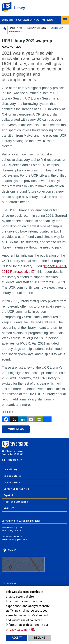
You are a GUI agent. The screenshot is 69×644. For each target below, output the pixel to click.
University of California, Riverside (28, 20)
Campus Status (13, 476)
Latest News (16, 28)
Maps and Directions (16, 502)
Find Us (23, 560)
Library (19, 8)
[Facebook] (6, 419)
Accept (17, 638)
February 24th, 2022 (37, 28)
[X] (14, 419)
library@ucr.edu (18, 540)
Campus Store (12, 482)
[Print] (39, 419)
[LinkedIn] (23, 419)
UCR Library (11, 470)
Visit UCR (9, 508)
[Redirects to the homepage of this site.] (5, 30)
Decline (40, 638)
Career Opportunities (16, 489)
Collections (9, 583)
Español (8, 495)
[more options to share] (47, 419)
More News (16, 429)
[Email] (31, 419)
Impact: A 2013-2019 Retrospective (34, 269)
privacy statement (18, 630)
